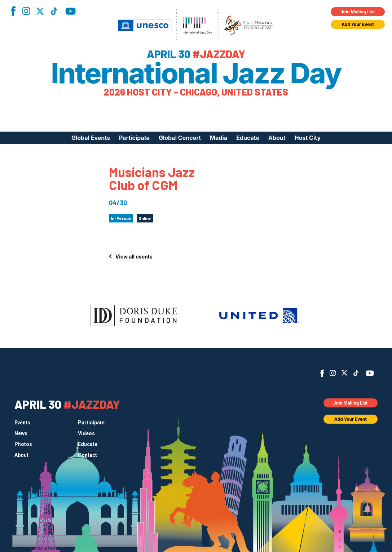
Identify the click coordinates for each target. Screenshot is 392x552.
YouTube (71, 11)
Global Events (91, 138)
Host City (308, 138)
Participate (134, 138)
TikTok (54, 11)
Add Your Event (358, 24)
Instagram (26, 11)
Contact (87, 455)
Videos (86, 433)
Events (22, 423)
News (21, 433)
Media (219, 138)
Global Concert (180, 138)
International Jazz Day (196, 73)
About (277, 138)
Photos (23, 444)
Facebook (13, 11)
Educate (248, 138)
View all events (134, 257)
